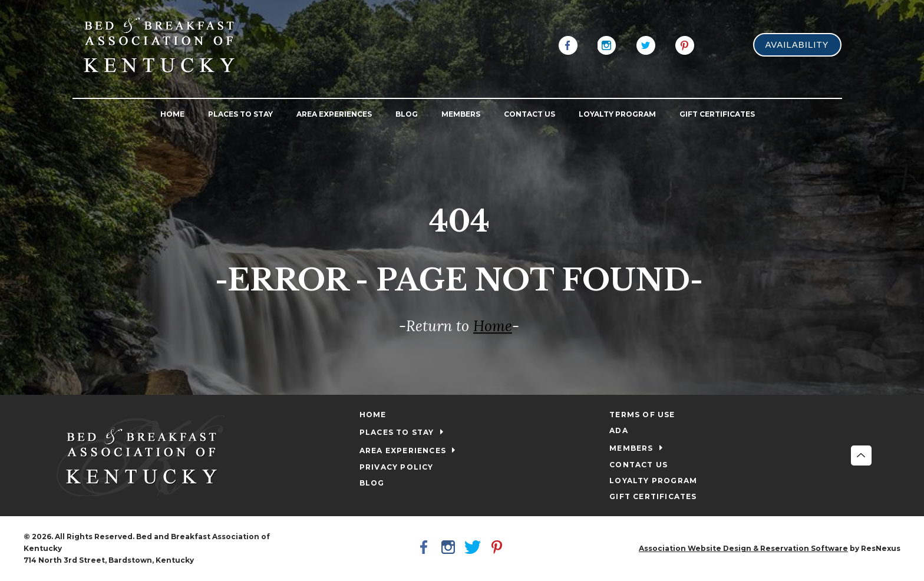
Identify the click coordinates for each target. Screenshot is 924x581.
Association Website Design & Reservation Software (743, 548)
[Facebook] (568, 44)
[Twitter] (646, 44)
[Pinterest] (685, 44)
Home (493, 326)
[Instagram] (607, 44)
